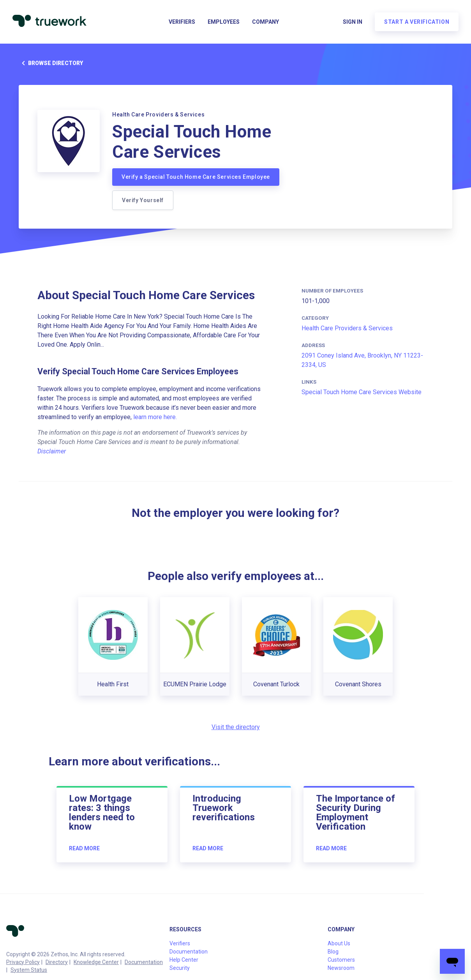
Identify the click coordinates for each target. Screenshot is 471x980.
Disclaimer (52, 451)
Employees (224, 22)
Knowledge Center (96, 962)
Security (180, 968)
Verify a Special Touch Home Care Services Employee (196, 177)
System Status (29, 970)
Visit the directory (236, 727)
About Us (339, 943)
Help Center (184, 960)
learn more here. (155, 417)
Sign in (353, 22)
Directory (57, 962)
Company (265, 22)
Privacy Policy (23, 962)
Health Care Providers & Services (347, 328)
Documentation (144, 962)
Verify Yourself (143, 200)
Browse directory (51, 63)
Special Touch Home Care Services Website (362, 392)
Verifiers (182, 22)
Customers (341, 960)
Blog (333, 952)
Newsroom (341, 968)
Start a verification (417, 22)
